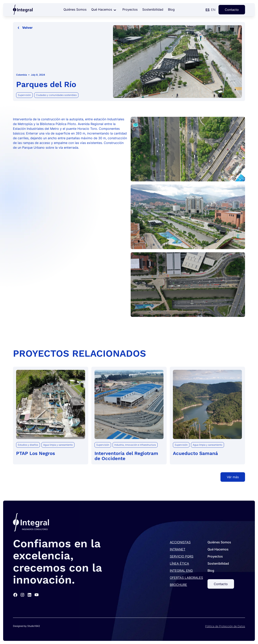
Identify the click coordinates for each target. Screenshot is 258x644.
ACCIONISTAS (180, 542)
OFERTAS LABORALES (186, 578)
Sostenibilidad (153, 9)
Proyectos (130, 9)
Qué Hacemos (102, 9)
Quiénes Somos (75, 9)
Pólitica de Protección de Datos (225, 626)
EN (213, 10)
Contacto (232, 10)
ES (208, 10)
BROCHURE (178, 585)
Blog (171, 9)
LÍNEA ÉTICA (179, 563)
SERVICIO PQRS (182, 556)
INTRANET (178, 549)
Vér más (233, 477)
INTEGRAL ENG (181, 571)
